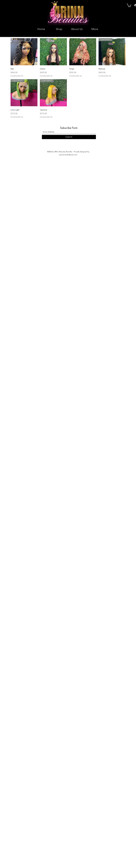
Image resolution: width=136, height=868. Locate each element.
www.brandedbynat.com (68, 155)
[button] (129, 5)
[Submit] (69, 137)
